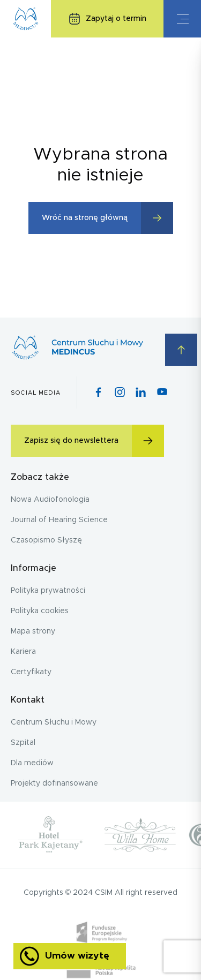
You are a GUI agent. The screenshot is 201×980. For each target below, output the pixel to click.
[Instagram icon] (120, 393)
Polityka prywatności (48, 591)
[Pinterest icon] (141, 393)
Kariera (23, 652)
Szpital (23, 743)
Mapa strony (33, 631)
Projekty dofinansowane (54, 783)
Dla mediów (32, 763)
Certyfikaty (31, 672)
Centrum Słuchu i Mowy (54, 722)
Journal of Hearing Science (59, 520)
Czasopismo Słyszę (46, 540)
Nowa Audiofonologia (50, 500)
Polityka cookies (40, 611)
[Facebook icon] (98, 393)
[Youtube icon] (162, 393)
